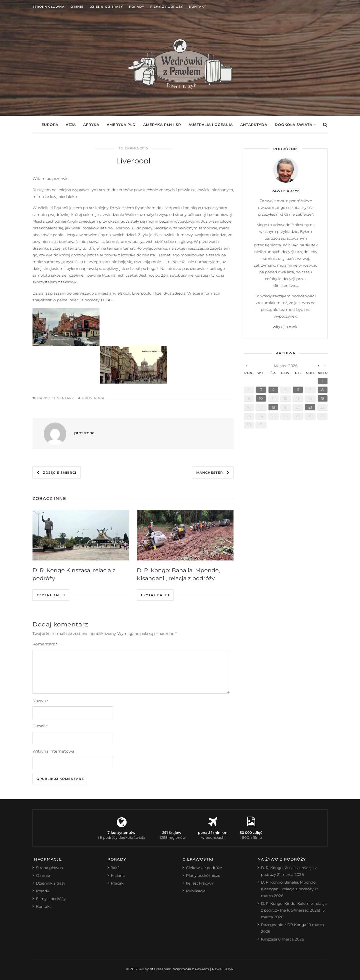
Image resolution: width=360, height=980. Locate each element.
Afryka (91, 125)
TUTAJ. (107, 300)
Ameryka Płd (121, 125)
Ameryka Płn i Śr (162, 125)
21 (310, 407)
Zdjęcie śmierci (56, 473)
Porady (137, 7)
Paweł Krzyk (286, 191)
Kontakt (197, 7)
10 (261, 398)
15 (323, 398)
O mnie (77, 7)
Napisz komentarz (56, 398)
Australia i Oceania (211, 125)
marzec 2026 (286, 366)
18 (273, 407)
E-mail (40, 726)
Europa (50, 125)
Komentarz (45, 644)
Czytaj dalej (51, 595)
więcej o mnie (286, 327)
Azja (71, 125)
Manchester (213, 473)
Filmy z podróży (167, 7)
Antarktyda (254, 125)
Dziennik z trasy (106, 7)
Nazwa (40, 701)
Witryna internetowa (53, 751)
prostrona (93, 398)
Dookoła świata (293, 125)
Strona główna (48, 7)
